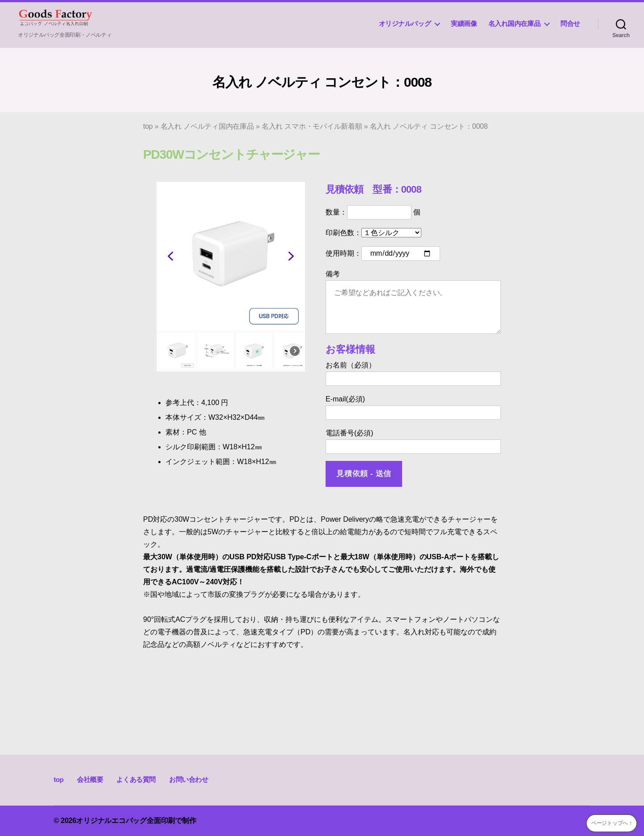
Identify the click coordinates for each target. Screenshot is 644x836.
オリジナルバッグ (405, 23)
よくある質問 (136, 779)
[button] (170, 256)
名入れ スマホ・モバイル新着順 (312, 126)
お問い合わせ (189, 779)
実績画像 (464, 23)
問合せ (570, 23)
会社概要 (90, 779)
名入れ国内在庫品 (515, 23)
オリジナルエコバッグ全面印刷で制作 (136, 821)
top (148, 126)
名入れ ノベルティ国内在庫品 (207, 126)
